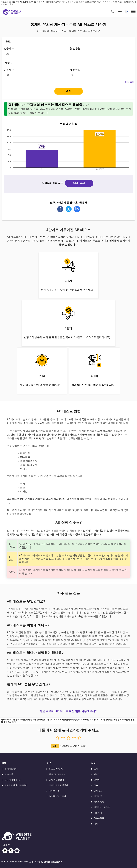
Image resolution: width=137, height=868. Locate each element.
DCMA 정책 (99, 818)
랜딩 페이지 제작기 (13, 780)
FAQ (96, 785)
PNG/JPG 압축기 (57, 769)
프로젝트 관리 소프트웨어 (16, 785)
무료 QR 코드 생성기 (58, 774)
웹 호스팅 (9, 774)
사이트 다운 (54, 791)
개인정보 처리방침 (102, 807)
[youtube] (17, 851)
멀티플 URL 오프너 (58, 796)
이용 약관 (98, 813)
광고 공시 (9, 4)
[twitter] (11, 851)
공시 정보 (98, 791)
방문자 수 (9, 48)
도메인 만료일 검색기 (58, 785)
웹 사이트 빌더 (11, 769)
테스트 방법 (99, 802)
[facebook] (5, 851)
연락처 (97, 780)
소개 (96, 769)
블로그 (97, 774)
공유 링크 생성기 (57, 780)
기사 (96, 824)
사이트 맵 (98, 796)
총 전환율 (75, 48)
